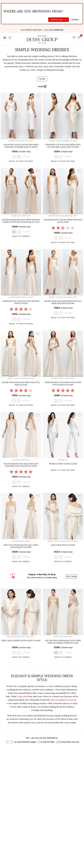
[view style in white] (61, 157)
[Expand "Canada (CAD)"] (59, 20)
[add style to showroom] (38, 96)
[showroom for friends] (74, 38)
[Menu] (5, 38)
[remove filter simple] (42, 87)
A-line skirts (22, 696)
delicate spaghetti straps (62, 700)
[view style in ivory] (19, 157)
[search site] (10, 38)
